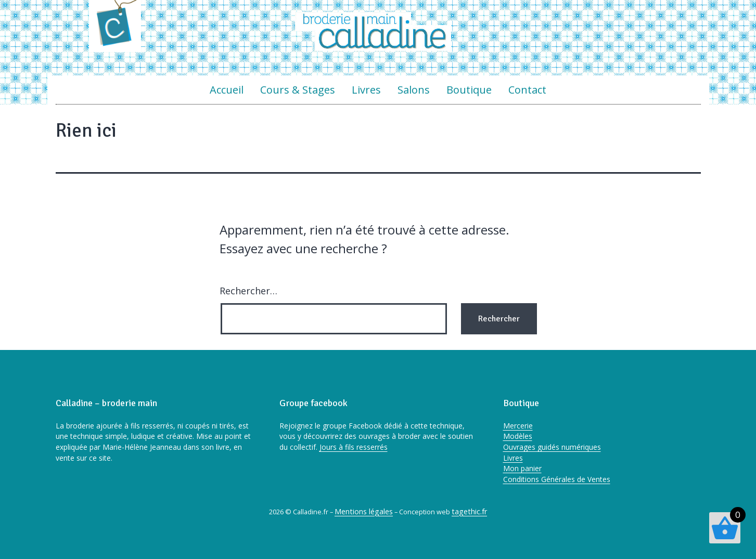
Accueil (227, 90)
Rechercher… (248, 291)
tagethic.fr (469, 511)
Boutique (469, 90)
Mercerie (518, 426)
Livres (366, 90)
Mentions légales (364, 511)
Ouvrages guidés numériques (552, 447)
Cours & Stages (298, 90)
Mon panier (522, 468)
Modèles (518, 436)
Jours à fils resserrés (354, 447)
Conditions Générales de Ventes (557, 479)
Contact (527, 90)
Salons (414, 90)
